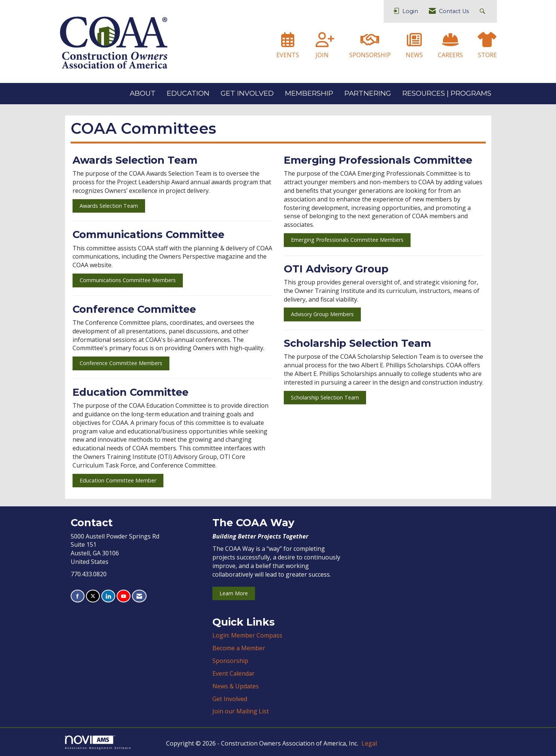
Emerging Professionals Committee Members (347, 240)
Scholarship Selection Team (325, 397)
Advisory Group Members (322, 314)
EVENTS (288, 55)
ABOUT (143, 93)
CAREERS (450, 55)
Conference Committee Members (121, 363)
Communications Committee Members (128, 280)
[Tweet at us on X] (93, 596)
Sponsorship (230, 661)
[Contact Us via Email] (139, 596)
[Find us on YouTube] (124, 596)
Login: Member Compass (247, 635)
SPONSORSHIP (370, 55)
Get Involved (230, 699)
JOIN (322, 55)
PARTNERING (368, 93)
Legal (369, 743)
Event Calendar (234, 673)
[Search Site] (483, 11)
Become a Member (239, 648)
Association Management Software (98, 742)
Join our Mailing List (241, 711)
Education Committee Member (118, 480)
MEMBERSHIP (309, 93)
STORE (487, 55)
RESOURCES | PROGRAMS (447, 93)
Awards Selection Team (109, 206)
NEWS (414, 55)
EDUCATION (188, 93)
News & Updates (236, 686)
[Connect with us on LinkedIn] (108, 596)
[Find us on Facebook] (78, 596)
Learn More (234, 593)
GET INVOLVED (247, 93)
